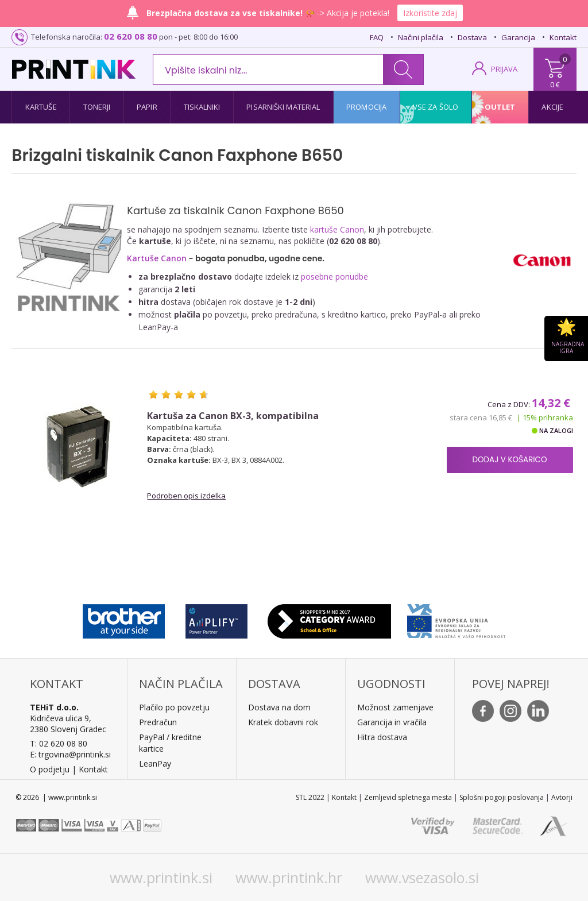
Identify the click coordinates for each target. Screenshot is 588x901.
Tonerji (97, 107)
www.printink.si (161, 877)
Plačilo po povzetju (174, 707)
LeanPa (153, 763)
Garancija (518, 37)
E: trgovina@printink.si (70, 754)
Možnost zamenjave (395, 707)
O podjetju (50, 769)
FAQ (377, 37)
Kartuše (41, 107)
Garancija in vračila (392, 722)
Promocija (366, 107)
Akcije (552, 107)
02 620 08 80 (131, 36)
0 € (555, 84)
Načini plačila (421, 37)
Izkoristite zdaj (430, 13)
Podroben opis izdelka (186, 496)
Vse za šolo (436, 107)
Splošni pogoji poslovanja (502, 797)
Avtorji (562, 797)
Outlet (500, 107)
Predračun (158, 722)
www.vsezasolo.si (422, 877)
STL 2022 (310, 797)
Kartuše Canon (157, 258)
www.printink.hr (289, 877)
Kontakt (563, 37)
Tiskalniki (202, 107)
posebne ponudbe (334, 277)
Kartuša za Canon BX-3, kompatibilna (233, 416)
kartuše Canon (337, 229)
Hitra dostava (382, 737)
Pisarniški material (283, 107)
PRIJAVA (504, 69)
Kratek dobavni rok (283, 722)
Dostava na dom (279, 707)
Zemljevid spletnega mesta (408, 797)
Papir (147, 107)
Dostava (472, 37)
